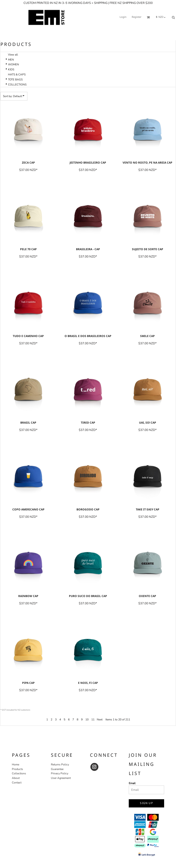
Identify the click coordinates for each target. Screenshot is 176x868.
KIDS (11, 69)
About (16, 778)
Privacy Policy (60, 773)
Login (123, 17)
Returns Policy (60, 764)
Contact (17, 783)
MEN (11, 60)
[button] (148, 17)
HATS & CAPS (17, 74)
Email (132, 783)
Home (16, 764)
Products (17, 769)
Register (137, 17)
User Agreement (61, 778)
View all (13, 55)
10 (87, 719)
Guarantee (57, 769)
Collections (19, 773)
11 (93, 719)
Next (100, 719)
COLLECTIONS (17, 85)
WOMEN (13, 64)
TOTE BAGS (15, 80)
